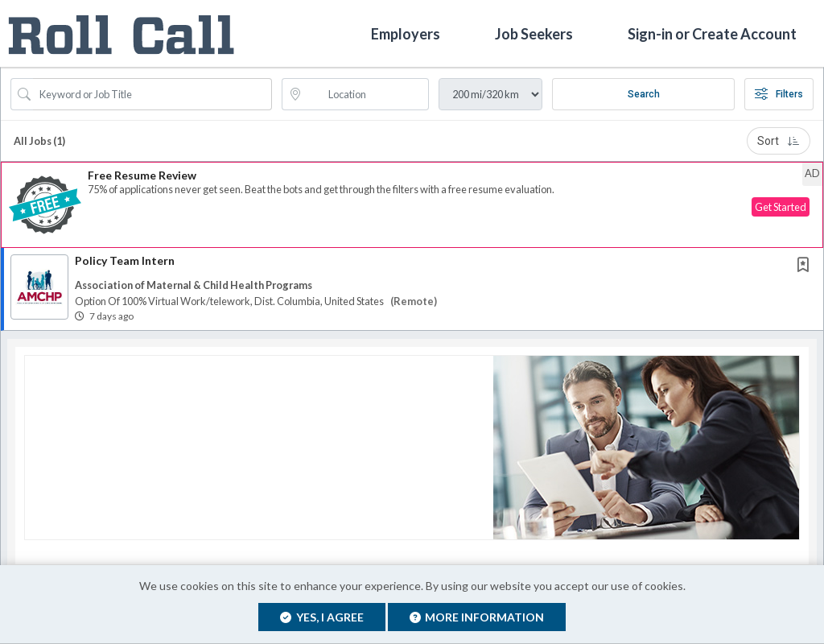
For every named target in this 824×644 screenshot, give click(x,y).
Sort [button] (779, 141)
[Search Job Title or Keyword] (152, 94)
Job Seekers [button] (534, 33)
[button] (412, 205)
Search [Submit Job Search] (644, 94)
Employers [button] (406, 33)
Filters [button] (779, 94)
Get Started (781, 207)
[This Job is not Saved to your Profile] (806, 266)
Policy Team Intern (125, 260)
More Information (477, 617)
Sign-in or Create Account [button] (712, 33)
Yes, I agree (322, 617)
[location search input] (367, 94)
